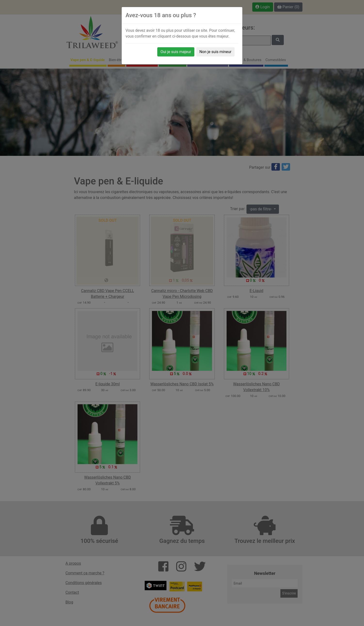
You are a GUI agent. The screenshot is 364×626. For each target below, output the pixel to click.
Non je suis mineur (215, 52)
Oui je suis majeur (176, 52)
